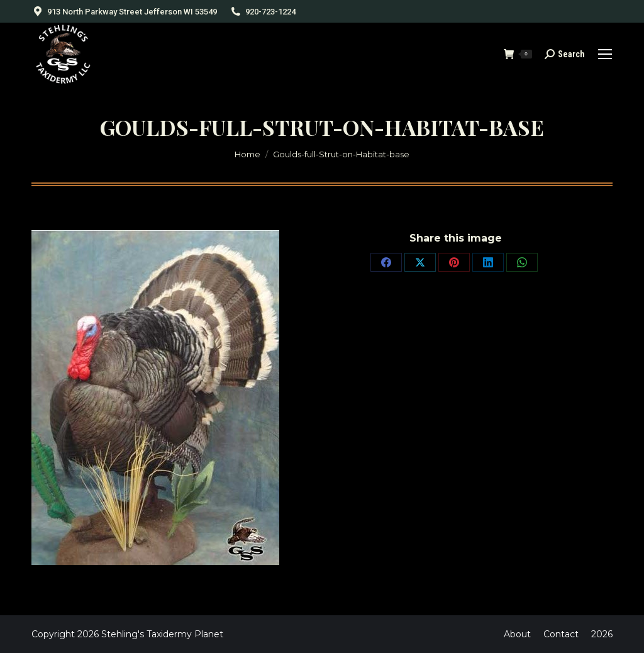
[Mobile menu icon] (605, 54)
